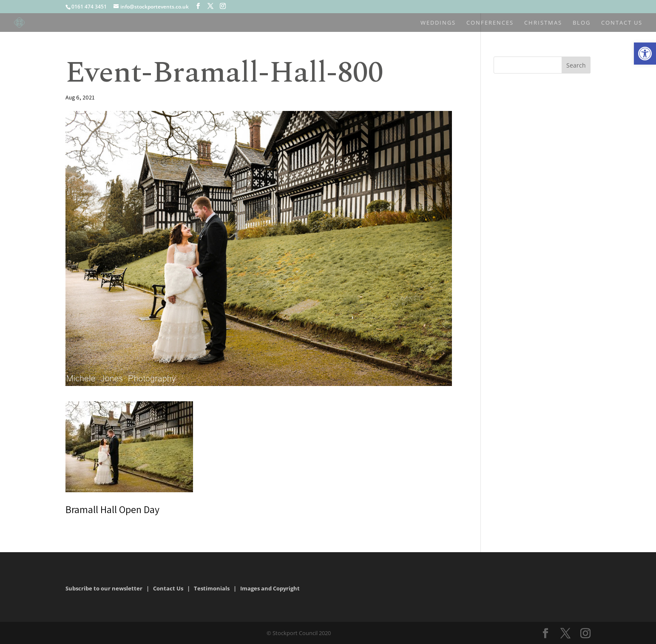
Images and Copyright (271, 588)
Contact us (622, 23)
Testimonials (212, 588)
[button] (645, 54)
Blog (582, 23)
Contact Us (168, 588)
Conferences (490, 23)
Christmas (543, 23)
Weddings (438, 23)
